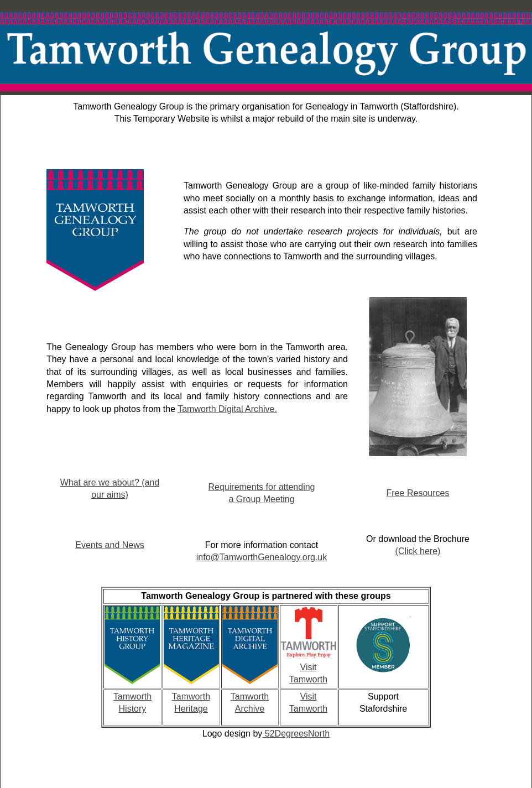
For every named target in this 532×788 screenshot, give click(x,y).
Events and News (110, 545)
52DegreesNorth (296, 734)
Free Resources (418, 493)
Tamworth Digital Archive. (227, 409)
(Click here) (418, 551)
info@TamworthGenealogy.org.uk (262, 557)
